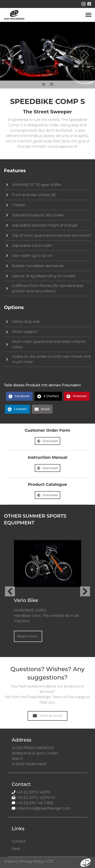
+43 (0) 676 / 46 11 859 (35, 803)
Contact (19, 841)
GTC (50, 861)
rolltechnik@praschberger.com (43, 808)
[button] (10, 55)
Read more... (30, 636)
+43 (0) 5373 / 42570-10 (36, 798)
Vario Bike (26, 600)
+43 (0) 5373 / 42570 (33, 792)
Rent (16, 849)
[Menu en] (88, 15)
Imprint (11, 861)
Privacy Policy (32, 861)
